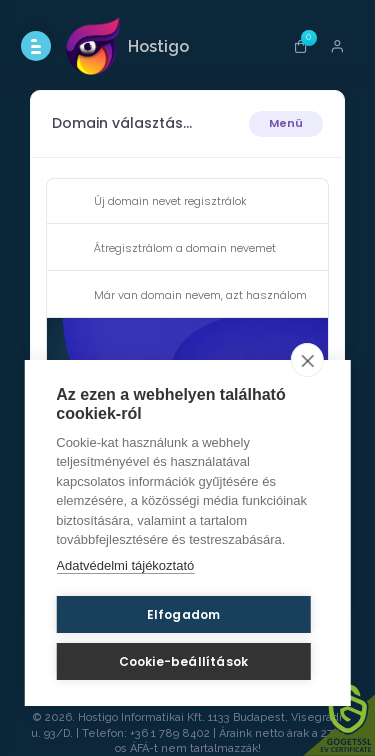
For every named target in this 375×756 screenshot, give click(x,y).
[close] (307, 360)
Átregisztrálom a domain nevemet (169, 249)
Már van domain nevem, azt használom (184, 296)
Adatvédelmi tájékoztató (125, 565)
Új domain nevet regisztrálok (154, 202)
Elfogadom (184, 614)
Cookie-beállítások (184, 661)
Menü (286, 123)
